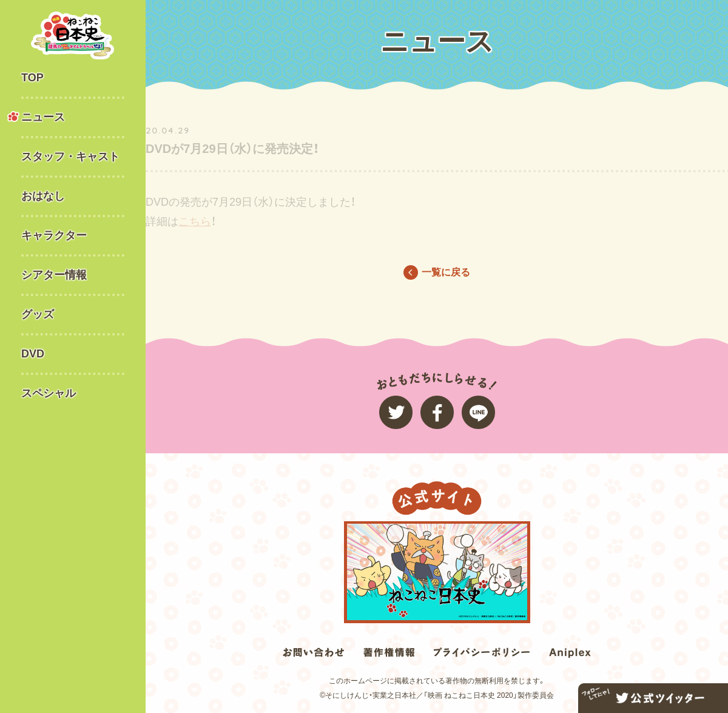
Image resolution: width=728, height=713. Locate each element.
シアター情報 (54, 275)
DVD (33, 354)
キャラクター (54, 235)
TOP (32, 78)
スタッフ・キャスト (70, 157)
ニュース (43, 117)
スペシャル (49, 393)
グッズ (38, 314)
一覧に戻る (446, 272)
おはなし (43, 196)
